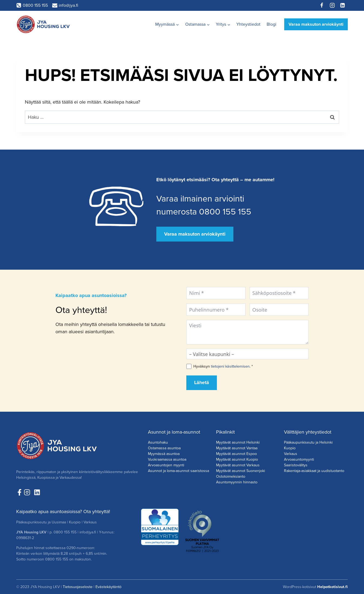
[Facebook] (322, 5)
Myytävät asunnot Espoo (236, 454)
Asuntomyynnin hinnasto (237, 482)
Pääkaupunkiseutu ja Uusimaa (41, 522)
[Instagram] (332, 5)
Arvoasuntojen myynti (166, 465)
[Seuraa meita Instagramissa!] (28, 492)
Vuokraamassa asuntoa (167, 459)
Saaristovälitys (296, 465)
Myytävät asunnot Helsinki (238, 442)
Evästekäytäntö (108, 587)
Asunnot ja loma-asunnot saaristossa (178, 471)
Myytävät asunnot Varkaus (238, 465)
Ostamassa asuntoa (164, 448)
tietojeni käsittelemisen (230, 366)
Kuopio (290, 448)
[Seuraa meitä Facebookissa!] (19, 492)
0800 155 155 (65, 532)
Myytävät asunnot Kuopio (237, 459)
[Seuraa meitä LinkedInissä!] (37, 492)
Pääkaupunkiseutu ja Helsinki (308, 442)
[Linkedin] (343, 5)
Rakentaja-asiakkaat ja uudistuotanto (314, 471)
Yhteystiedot (248, 24)
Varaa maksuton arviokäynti (316, 24)
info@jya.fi (88, 532)
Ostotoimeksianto (231, 476)
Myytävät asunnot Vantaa (237, 448)
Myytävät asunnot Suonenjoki (241, 471)
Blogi (272, 24)
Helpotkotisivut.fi (332, 587)
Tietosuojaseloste (78, 587)
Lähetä (202, 382)
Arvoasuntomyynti (299, 459)
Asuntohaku (158, 442)
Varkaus (291, 454)
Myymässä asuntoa (164, 454)
